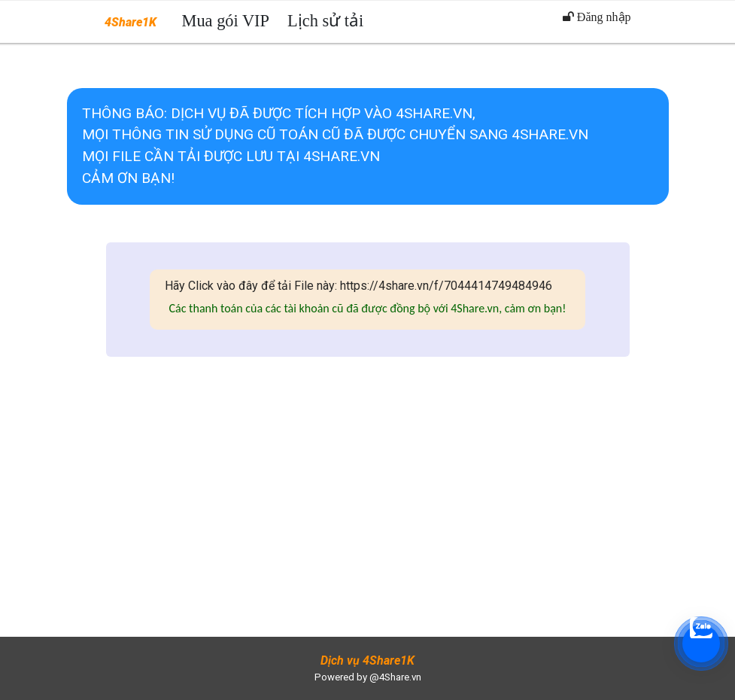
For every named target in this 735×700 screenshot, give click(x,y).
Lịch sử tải (325, 21)
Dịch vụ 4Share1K (367, 660)
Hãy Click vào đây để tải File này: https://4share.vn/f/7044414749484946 (358, 286)
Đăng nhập (597, 17)
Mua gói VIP (226, 21)
